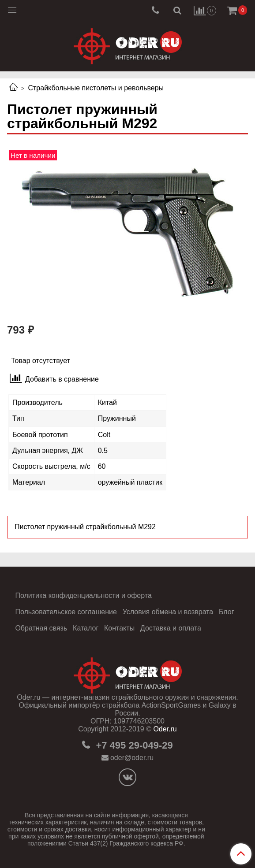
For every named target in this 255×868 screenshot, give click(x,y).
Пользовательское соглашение (66, 612)
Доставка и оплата (171, 628)
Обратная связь (41, 628)
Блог (227, 612)
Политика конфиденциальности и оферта (83, 595)
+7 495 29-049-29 (133, 745)
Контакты (119, 628)
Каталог (86, 628)
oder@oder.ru (132, 758)
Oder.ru (165, 729)
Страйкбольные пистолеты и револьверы (96, 88)
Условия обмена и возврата (168, 612)
